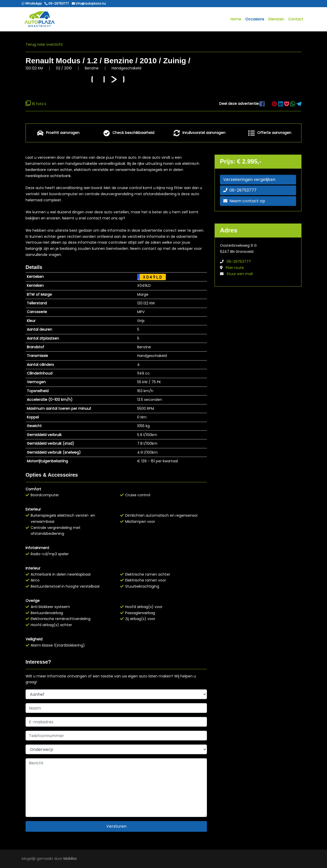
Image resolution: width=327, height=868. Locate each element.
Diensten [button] (276, 19)
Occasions (255, 19)
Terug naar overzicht (44, 45)
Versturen (116, 827)
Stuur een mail (240, 274)
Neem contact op (244, 201)
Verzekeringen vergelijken (249, 180)
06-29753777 (240, 190)
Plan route (235, 268)
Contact (296, 19)
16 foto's (36, 104)
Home (236, 19)
